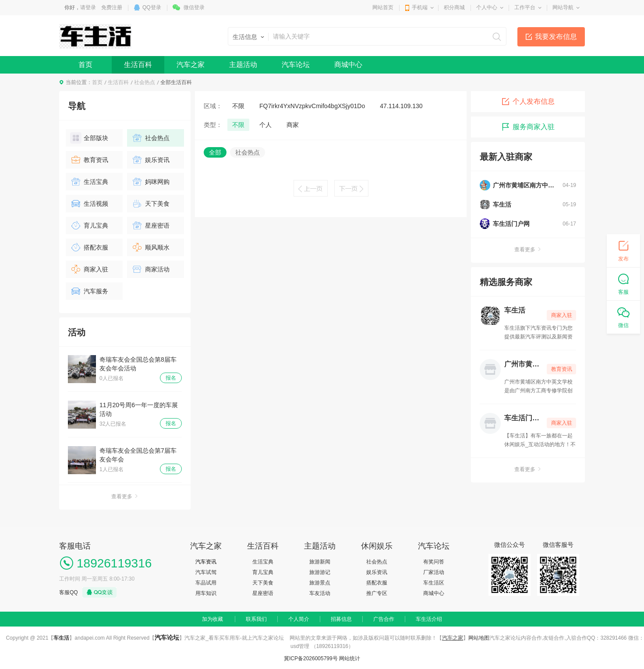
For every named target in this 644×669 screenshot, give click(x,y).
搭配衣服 (89, 247)
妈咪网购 (150, 182)
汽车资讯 (206, 562)
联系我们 (256, 619)
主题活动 (243, 65)
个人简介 (299, 619)
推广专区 (377, 593)
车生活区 (434, 583)
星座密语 (150, 225)
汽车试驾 (206, 572)
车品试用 (206, 583)
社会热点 (145, 82)
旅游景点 (320, 583)
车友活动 (320, 593)
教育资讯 (89, 160)
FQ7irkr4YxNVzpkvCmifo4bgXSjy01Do (312, 106)
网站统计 (350, 658)
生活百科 (138, 65)
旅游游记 (320, 572)
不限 (238, 106)
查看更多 (125, 496)
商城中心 (348, 65)
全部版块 (89, 138)
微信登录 (194, 7)
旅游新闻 (320, 562)
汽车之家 (191, 65)
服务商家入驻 (528, 127)
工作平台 (525, 7)
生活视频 (89, 204)
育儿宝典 (89, 225)
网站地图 (479, 638)
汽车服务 (89, 291)
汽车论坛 (296, 65)
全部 (215, 152)
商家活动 (150, 269)
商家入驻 (89, 269)
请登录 (88, 7)
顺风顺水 (150, 247)
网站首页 (383, 7)
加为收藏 (212, 619)
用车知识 (206, 593)
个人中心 (487, 7)
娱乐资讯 (150, 160)
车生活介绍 (429, 619)
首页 (85, 65)
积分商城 (454, 7)
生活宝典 (89, 182)
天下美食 (150, 204)
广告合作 (384, 619)
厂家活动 (434, 572)
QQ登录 (152, 7)
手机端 (420, 7)
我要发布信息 (556, 37)
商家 (293, 125)
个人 (265, 125)
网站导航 (563, 7)
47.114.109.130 (401, 106)
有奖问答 (434, 562)
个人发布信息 (528, 102)
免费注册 (112, 7)
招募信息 (341, 619)
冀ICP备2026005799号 (311, 658)
